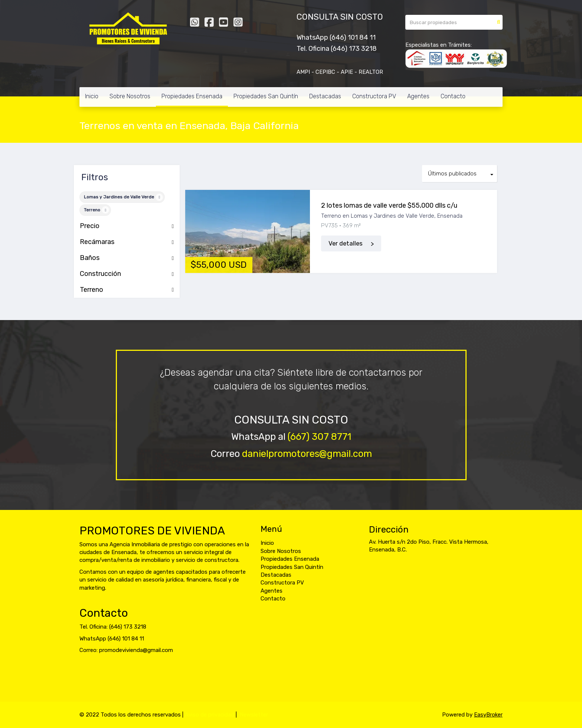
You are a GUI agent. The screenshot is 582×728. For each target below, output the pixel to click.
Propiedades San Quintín (266, 96)
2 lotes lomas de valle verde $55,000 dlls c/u (389, 205)
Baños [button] (127, 258)
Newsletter (254, 715)
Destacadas (325, 96)
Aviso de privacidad (210, 715)
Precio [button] (127, 226)
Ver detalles (346, 243)
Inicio (92, 96)
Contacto (453, 96)
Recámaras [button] (127, 242)
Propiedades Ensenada (192, 96)
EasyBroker (488, 715)
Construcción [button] (127, 274)
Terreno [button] (127, 290)
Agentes (418, 96)
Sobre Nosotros (130, 96)
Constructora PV (374, 96)
